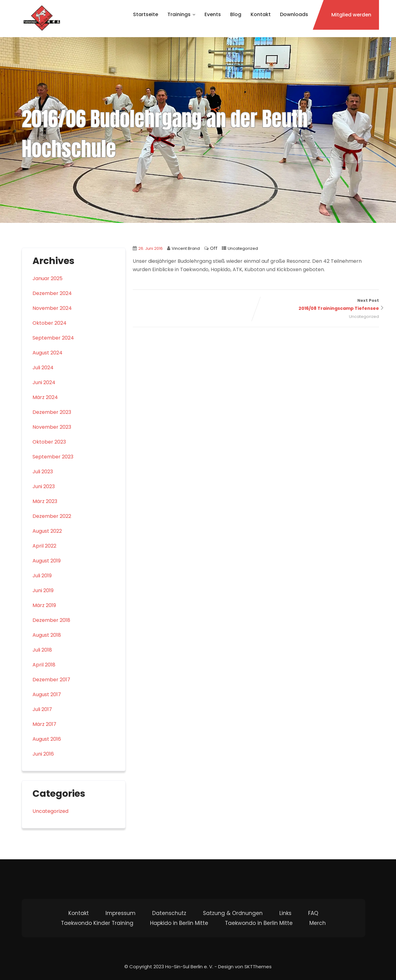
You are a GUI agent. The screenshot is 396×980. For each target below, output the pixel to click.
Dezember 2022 (52, 516)
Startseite (146, 14)
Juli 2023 (43, 472)
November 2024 (52, 308)
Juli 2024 (43, 368)
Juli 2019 (42, 576)
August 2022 (47, 531)
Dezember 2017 (51, 680)
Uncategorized (243, 248)
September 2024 (53, 338)
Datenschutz (169, 913)
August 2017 (47, 694)
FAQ (313, 913)
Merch (318, 923)
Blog (236, 14)
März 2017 (44, 724)
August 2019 (47, 561)
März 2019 (44, 605)
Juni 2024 (44, 382)
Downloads (294, 14)
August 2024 (47, 353)
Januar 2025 (47, 278)
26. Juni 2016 (151, 248)
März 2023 (45, 501)
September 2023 (53, 457)
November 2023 (52, 427)
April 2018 (44, 665)
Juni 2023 (44, 486)
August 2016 (47, 739)
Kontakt (261, 14)
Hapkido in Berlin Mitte (179, 923)
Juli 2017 (42, 709)
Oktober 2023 (49, 442)
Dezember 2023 (52, 412)
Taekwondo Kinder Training (97, 923)
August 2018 (47, 635)
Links (285, 913)
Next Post (317, 305)
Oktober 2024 (49, 323)
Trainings (181, 14)
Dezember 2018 (51, 620)
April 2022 (44, 546)
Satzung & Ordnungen (233, 913)
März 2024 (45, 397)
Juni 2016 (43, 754)
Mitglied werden (351, 15)
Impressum (121, 913)
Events (213, 14)
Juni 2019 (43, 590)
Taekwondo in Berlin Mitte (259, 923)
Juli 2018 (42, 650)
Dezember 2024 (52, 293)
